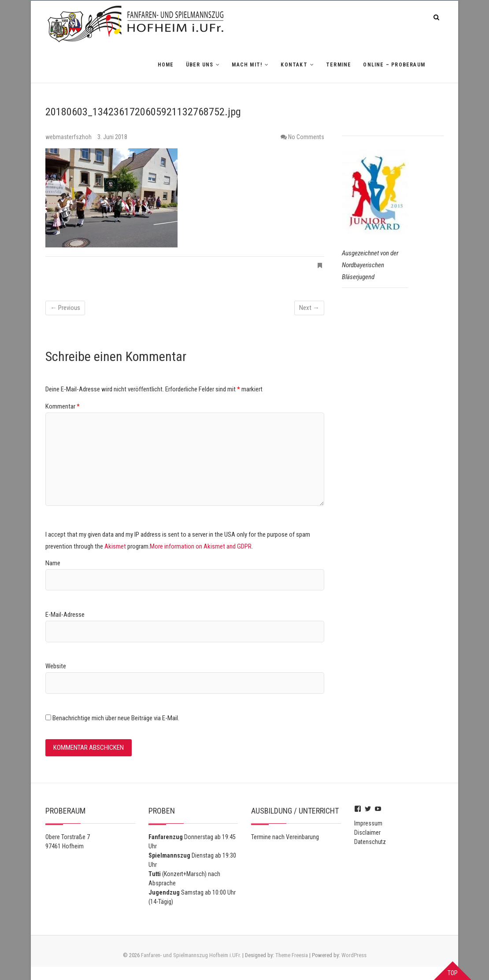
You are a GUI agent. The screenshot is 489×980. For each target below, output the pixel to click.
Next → (309, 308)
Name (53, 563)
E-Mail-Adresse (65, 615)
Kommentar (63, 406)
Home (166, 65)
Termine (339, 65)
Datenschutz (370, 842)
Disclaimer (367, 833)
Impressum (368, 823)
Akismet (115, 546)
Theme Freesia (292, 955)
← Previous (65, 308)
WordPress (354, 955)
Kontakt (294, 65)
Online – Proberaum (394, 65)
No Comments (306, 137)
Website (56, 666)
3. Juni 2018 (112, 137)
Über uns (200, 65)
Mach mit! (247, 65)
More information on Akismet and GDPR (201, 546)
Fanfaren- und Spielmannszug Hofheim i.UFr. (191, 955)
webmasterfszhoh (69, 137)
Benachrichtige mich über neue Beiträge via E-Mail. (116, 718)
